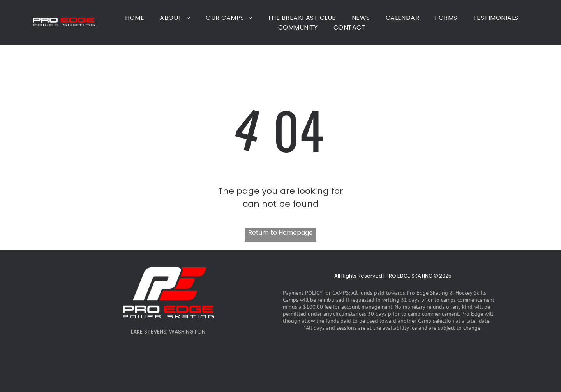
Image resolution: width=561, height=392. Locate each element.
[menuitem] (135, 18)
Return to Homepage (280, 233)
